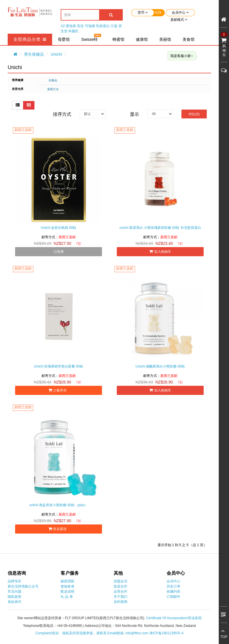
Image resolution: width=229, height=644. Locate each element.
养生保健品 (34, 54)
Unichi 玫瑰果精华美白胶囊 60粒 (59, 366)
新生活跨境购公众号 (23, 586)
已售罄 (59, 252)
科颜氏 (73, 31)
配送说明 (68, 591)
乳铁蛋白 (103, 26)
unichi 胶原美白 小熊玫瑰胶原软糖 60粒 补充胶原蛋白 (160, 228)
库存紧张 (59, 529)
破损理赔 (68, 581)
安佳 (80, 26)
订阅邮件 (173, 597)
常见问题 (15, 591)
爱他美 (71, 26)
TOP (224, 637)
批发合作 (120, 586)
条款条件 (15, 602)
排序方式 (62, 114)
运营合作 (120, 591)
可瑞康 (90, 26)
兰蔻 (114, 26)
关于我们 (120, 597)
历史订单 (173, 586)
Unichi (56, 54)
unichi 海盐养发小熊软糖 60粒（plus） (59, 505)
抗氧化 (53, 80)
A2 (63, 26)
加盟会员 (120, 581)
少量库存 (59, 390)
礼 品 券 (67, 597)
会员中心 (173, 581)
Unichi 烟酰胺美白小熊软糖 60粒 (160, 366)
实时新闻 (120, 602)
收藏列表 (173, 591)
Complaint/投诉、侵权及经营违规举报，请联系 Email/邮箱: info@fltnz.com (92, 633)
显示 (134, 114)
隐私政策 (15, 597)
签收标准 (68, 586)
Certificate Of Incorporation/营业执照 (174, 618)
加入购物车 (160, 252)
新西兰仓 (53, 89)
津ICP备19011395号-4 (166, 633)
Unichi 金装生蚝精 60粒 (59, 228)
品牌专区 (15, 581)
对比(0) (194, 114)
